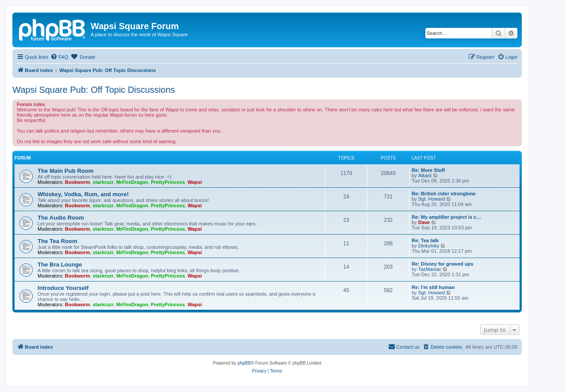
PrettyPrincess (168, 182)
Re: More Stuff (428, 170)
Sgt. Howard (432, 199)
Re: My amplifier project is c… (446, 217)
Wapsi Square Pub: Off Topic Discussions (94, 90)
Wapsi (195, 182)
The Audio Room (61, 218)
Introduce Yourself (63, 288)
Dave (424, 222)
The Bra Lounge (60, 265)
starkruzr (103, 182)
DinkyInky (429, 246)
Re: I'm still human (433, 287)
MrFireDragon (132, 182)
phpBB (244, 363)
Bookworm (78, 182)
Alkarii (425, 175)
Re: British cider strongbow (444, 194)
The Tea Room (57, 241)
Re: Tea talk (425, 240)
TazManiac (430, 269)
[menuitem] (59, 57)
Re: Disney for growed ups (442, 264)
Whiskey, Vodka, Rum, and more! (83, 194)
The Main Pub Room (66, 171)
